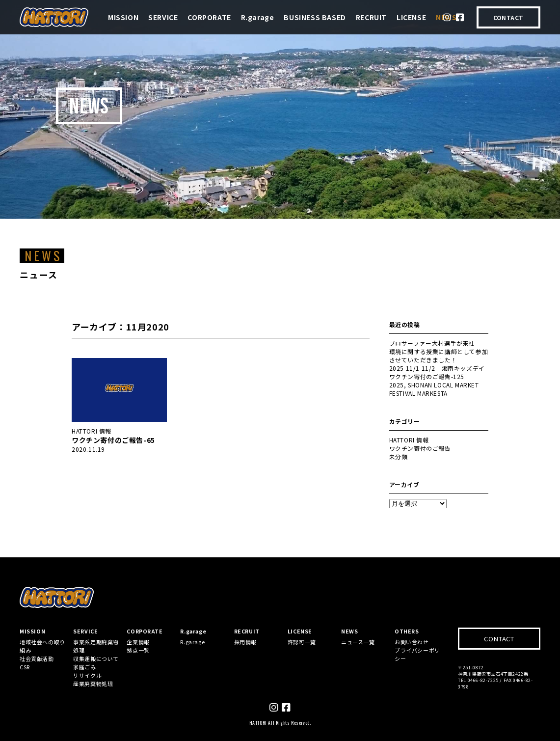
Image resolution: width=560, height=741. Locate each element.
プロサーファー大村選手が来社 (432, 343)
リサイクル (87, 675)
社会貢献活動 (37, 659)
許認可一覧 (302, 642)
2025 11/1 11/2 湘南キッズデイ (437, 368)
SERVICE (163, 17)
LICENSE (411, 17)
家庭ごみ (84, 667)
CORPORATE (209, 17)
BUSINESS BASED (315, 17)
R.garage (258, 17)
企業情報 (138, 642)
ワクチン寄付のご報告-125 (427, 376)
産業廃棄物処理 (93, 684)
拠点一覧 (138, 650)
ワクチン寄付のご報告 (420, 448)
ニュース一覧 (358, 642)
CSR (25, 667)
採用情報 (245, 642)
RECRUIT (371, 17)
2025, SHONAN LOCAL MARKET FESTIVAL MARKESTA (434, 389)
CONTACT (508, 17)
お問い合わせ (412, 642)
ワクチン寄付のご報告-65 (113, 440)
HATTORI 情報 (92, 431)
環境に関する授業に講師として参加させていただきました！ (439, 356)
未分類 (399, 456)
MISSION (123, 17)
